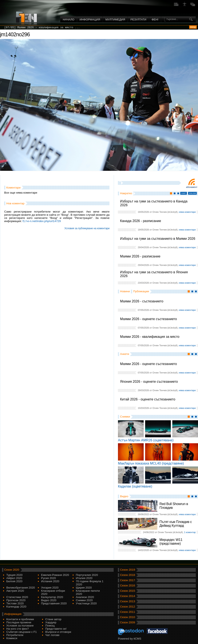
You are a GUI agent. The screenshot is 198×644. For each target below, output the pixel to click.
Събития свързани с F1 (21, 632)
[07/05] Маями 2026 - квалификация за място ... (42, 28)
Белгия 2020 (14, 581)
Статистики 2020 (17, 597)
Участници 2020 (86, 603)
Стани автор (53, 619)
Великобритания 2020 (21, 588)
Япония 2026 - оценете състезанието (149, 382)
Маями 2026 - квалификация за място (150, 337)
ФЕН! (155, 20)
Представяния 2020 (54, 603)
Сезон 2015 (128, 591)
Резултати (138, 20)
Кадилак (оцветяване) (135, 486)
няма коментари (187, 212)
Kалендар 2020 (16, 607)
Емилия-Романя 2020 (55, 575)
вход (193, 27)
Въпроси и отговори (58, 632)
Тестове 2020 (15, 603)
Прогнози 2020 (16, 600)
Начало (69, 20)
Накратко (126, 193)
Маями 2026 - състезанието (142, 301)
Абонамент (192, 187)
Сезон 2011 (128, 612)
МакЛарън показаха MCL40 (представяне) (151, 463)
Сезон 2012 (128, 607)
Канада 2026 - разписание (141, 221)
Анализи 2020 (85, 597)
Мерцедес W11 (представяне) (171, 542)
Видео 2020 (49, 600)
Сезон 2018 (128, 575)
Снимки (125, 417)
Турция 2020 (14, 575)
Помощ (50, 626)
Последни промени (19, 622)
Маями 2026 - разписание (140, 256)
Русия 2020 (48, 578)
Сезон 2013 (128, 601)
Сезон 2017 (128, 580)
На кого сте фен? (18, 629)
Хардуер (51, 622)
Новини (125, 291)
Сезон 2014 (128, 596)
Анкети (125, 354)
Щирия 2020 (84, 588)
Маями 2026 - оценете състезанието (148, 319)
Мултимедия (115, 20)
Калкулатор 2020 (52, 597)
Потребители (15, 635)
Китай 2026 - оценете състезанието (148, 399)
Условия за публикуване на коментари (87, 228)
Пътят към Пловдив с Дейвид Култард (176, 524)
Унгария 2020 (50, 588)
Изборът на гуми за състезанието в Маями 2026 (158, 239)
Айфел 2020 (14, 578)
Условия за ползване (20, 626)
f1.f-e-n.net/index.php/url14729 (42, 221)
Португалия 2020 (87, 575)
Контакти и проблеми (20, 619)
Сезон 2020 (12, 570)
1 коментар (190, 532)
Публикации (141, 291)
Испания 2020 (50, 581)
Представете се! (56, 629)
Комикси (12, 638)
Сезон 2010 (128, 617)
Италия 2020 (84, 578)
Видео (124, 496)
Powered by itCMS (130, 639)
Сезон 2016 (128, 585)
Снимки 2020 (84, 600)
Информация (90, 20)
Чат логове (52, 635)
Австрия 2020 (15, 591)
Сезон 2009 (128, 622)
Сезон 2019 (128, 570)
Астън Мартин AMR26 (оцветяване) (146, 440)
